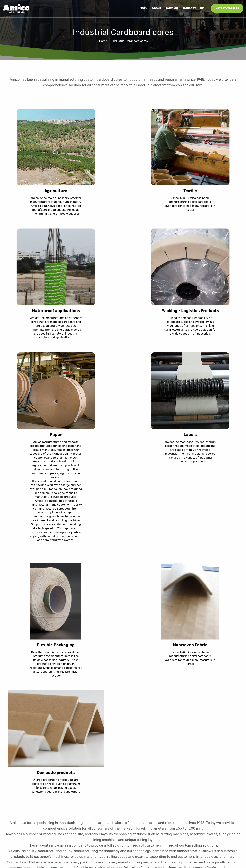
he (202, 8)
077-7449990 (223, 799)
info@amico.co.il (225, 804)
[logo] (16, 8)
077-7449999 (227, 795)
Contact (189, 8)
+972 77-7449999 (227, 8)
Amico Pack (168, 803)
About (156, 8)
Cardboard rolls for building (178, 790)
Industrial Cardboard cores (177, 796)
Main (143, 8)
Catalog (172, 8)
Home (103, 41)
